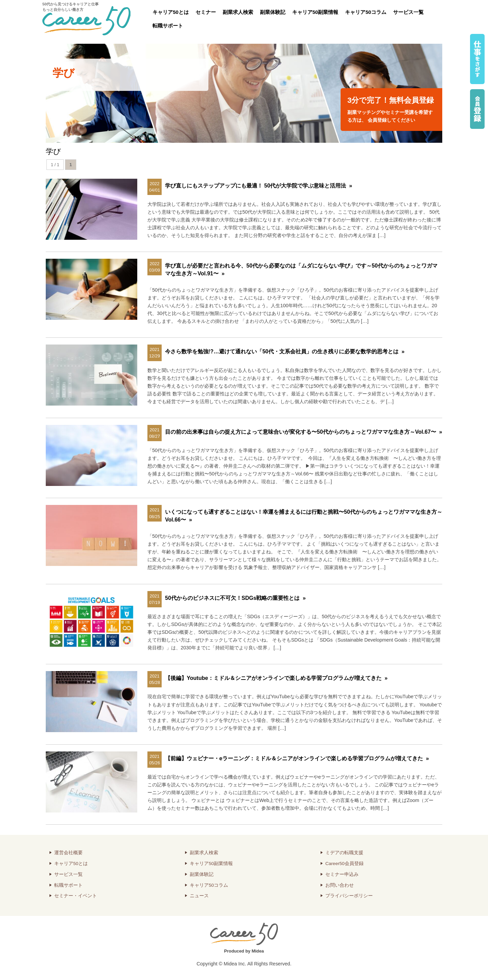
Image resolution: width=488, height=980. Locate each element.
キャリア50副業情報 (315, 12)
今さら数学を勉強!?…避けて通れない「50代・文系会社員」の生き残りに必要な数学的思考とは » (285, 351)
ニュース (199, 896)
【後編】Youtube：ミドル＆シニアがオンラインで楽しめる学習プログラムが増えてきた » (276, 678)
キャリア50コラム (366, 12)
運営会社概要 (68, 853)
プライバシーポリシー (349, 896)
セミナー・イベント (76, 896)
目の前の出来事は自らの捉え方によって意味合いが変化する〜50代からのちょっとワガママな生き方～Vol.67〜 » (304, 432)
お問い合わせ (340, 885)
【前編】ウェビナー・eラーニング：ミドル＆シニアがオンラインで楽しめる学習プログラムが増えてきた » (297, 758)
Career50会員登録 (344, 864)
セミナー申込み (342, 874)
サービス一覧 (408, 12)
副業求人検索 (238, 12)
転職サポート (168, 26)
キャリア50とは (171, 12)
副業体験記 (273, 12)
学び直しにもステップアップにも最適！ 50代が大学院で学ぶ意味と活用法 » (259, 186)
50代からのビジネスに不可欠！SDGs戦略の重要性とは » (235, 598)
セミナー (206, 12)
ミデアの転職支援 (344, 853)
